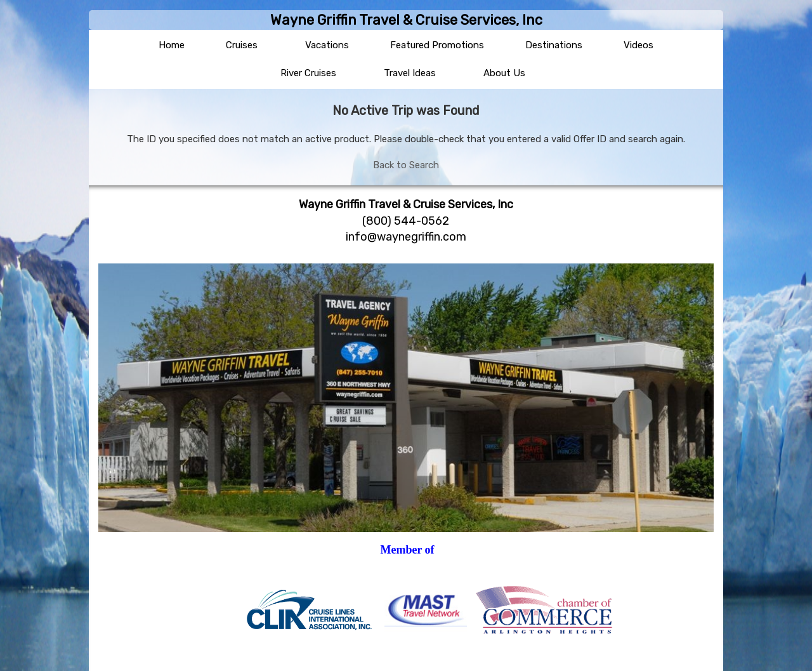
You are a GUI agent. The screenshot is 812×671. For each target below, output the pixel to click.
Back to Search (406, 165)
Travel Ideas (410, 73)
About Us (504, 73)
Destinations (554, 45)
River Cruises (308, 73)
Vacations (327, 45)
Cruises (242, 45)
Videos (638, 45)
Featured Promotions (437, 45)
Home (172, 45)
